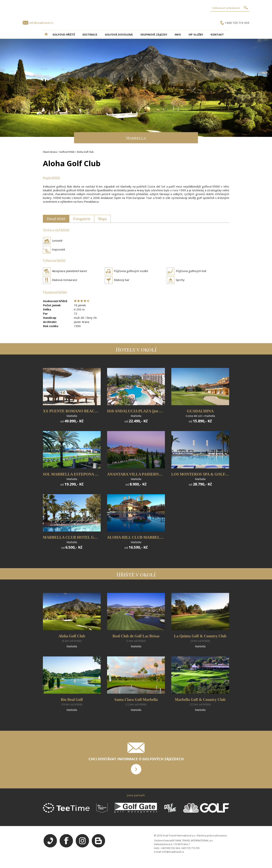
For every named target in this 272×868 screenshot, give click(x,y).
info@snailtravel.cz (41, 23)
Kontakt (217, 35)
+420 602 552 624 (170, 848)
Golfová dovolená (119, 35)
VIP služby (196, 35)
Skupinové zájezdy (154, 35)
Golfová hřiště (64, 35)
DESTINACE (90, 35)
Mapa (102, 219)
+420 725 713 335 (237, 23)
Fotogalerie (82, 219)
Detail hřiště (56, 219)
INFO (178, 35)
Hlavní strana (50, 152)
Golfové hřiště (67, 152)
